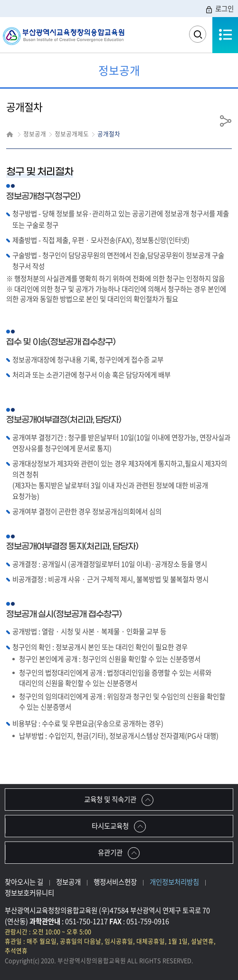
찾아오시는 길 (24, 882)
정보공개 (68, 882)
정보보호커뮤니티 (29, 893)
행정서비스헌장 (115, 882)
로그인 (219, 9)
